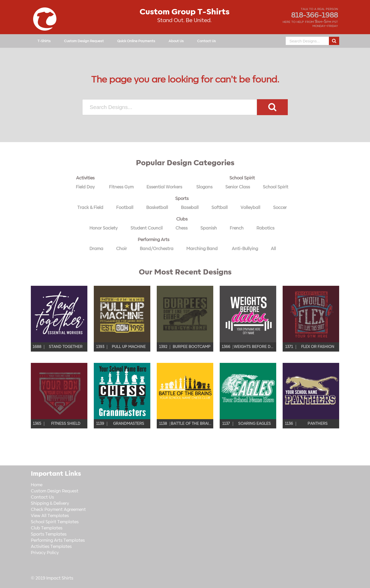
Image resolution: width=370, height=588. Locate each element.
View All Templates (50, 516)
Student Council (147, 228)
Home (37, 485)
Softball (220, 208)
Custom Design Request (84, 41)
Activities (85, 178)
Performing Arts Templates (58, 540)
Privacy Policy (45, 553)
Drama (96, 249)
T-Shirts (44, 41)
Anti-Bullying (245, 249)
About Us (176, 41)
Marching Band (202, 249)
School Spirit (242, 178)
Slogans (204, 187)
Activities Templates (51, 547)
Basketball (157, 208)
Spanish (209, 228)
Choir (122, 249)
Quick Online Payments (136, 41)
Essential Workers (164, 187)
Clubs (182, 219)
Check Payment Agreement (58, 510)
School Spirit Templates (55, 522)
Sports (182, 199)
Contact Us (206, 41)
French (237, 228)
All (273, 249)
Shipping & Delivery (50, 503)
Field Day (85, 187)
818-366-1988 (314, 15)
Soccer (280, 208)
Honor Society (104, 228)
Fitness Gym (121, 187)
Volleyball (250, 208)
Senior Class (238, 187)
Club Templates (47, 528)
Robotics (265, 228)
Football (125, 208)
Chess (182, 228)
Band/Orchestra (157, 249)
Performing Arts (154, 240)
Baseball (190, 208)
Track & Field (90, 208)
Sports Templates (49, 534)
